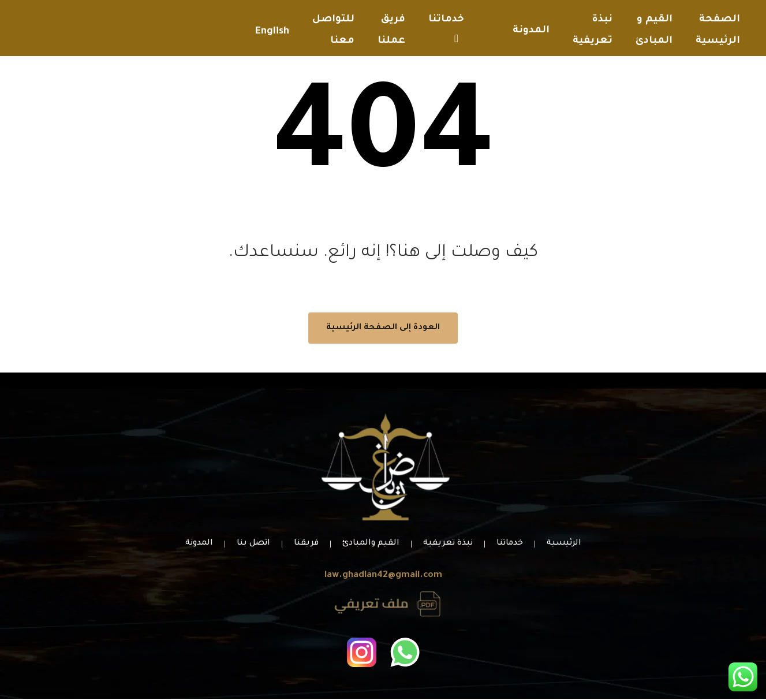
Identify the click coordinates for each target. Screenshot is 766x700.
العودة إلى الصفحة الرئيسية (383, 329)
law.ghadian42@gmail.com (383, 577)
